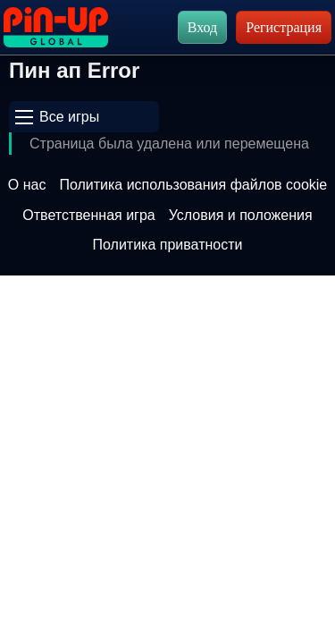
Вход (203, 27)
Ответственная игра (88, 215)
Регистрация (284, 27)
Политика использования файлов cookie (193, 185)
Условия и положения (241, 215)
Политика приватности (168, 245)
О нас (27, 185)
